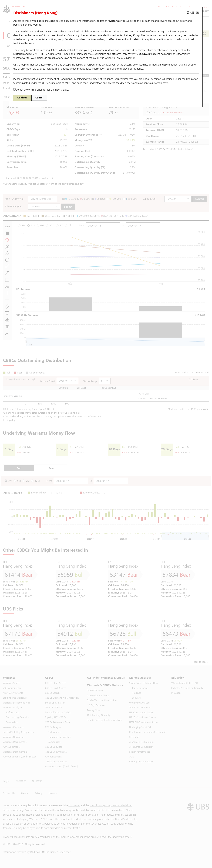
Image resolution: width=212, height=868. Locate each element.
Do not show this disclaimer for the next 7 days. (41, 90)
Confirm (22, 98)
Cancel (39, 98)
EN (197, 13)
